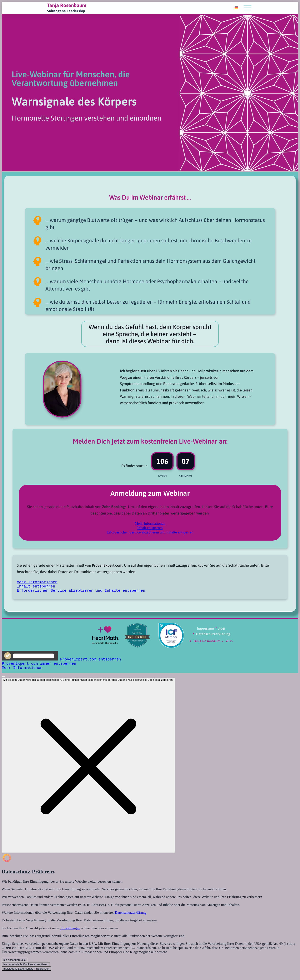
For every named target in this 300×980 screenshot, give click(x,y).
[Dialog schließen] (88, 769)
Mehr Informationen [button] (150, 523)
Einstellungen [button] (73, 935)
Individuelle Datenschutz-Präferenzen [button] (26, 978)
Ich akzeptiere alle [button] (14, 969)
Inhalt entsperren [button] (150, 528)
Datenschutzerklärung (136, 919)
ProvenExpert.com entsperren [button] (91, 662)
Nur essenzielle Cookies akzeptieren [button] (26, 973)
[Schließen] (3, 681)
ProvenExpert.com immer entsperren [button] (39, 667)
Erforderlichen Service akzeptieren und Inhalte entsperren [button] (150, 532)
